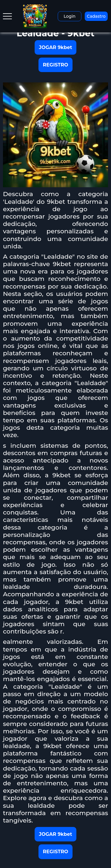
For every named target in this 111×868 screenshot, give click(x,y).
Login (70, 16)
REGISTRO (55, 65)
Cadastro (96, 16)
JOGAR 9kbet (56, 47)
